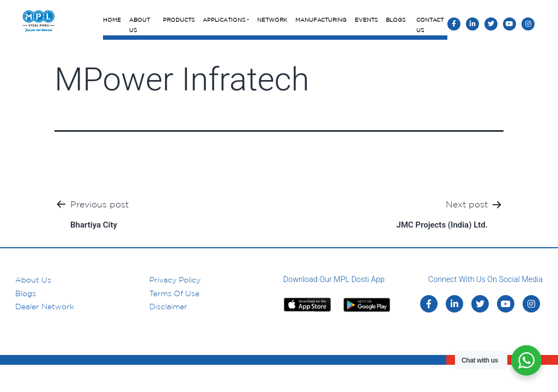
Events (366, 20)
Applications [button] (224, 20)
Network (272, 20)
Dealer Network (45, 307)
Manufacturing (321, 20)
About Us (139, 25)
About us (33, 280)
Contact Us (430, 25)
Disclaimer (168, 307)
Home (112, 20)
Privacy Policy (175, 280)
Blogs (396, 20)
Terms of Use (174, 293)
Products (179, 20)
